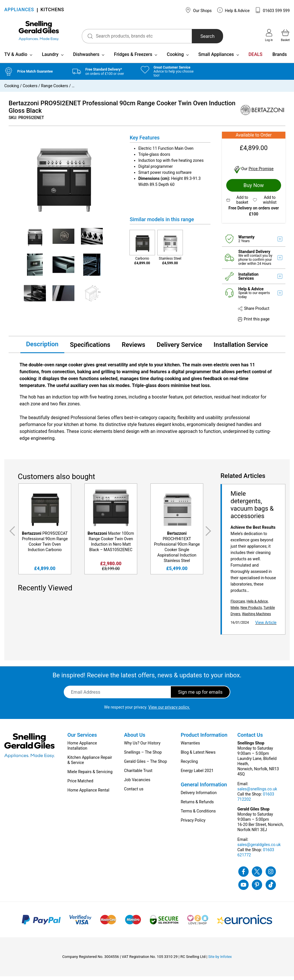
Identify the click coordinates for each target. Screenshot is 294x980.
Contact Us (250, 739)
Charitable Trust (138, 774)
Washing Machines (257, 618)
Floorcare (238, 605)
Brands (280, 58)
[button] (240, 204)
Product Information (204, 739)
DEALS (255, 58)
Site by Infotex (220, 960)
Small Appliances (216, 58)
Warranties (190, 747)
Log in (269, 35)
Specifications (90, 348)
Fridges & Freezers (133, 58)
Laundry (50, 58)
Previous (11, 535)
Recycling (189, 765)
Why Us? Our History (142, 747)
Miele (235, 611)
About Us (135, 739)
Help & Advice (233, 10)
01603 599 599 (272, 10)
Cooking (175, 58)
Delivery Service (179, 348)
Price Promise (261, 172)
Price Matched (80, 785)
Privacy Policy (193, 824)
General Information (204, 788)
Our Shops (198, 10)
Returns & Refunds (197, 806)
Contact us (134, 793)
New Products (251, 611)
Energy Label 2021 (197, 774)
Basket (285, 35)
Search (198, 36)
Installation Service (241, 348)
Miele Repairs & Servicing (90, 775)
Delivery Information (199, 796)
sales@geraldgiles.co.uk (259, 848)
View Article (266, 626)
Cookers (30, 90)
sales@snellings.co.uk (257, 793)
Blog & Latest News (198, 756)
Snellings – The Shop (143, 756)
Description (42, 348)
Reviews (134, 348)
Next (209, 535)
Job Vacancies (137, 783)
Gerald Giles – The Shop (146, 765)
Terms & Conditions (198, 815)
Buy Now (254, 189)
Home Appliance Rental (88, 794)
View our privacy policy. (169, 711)
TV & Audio (16, 58)
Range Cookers (55, 90)
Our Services (82, 739)
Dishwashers (86, 58)
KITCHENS (52, 10)
